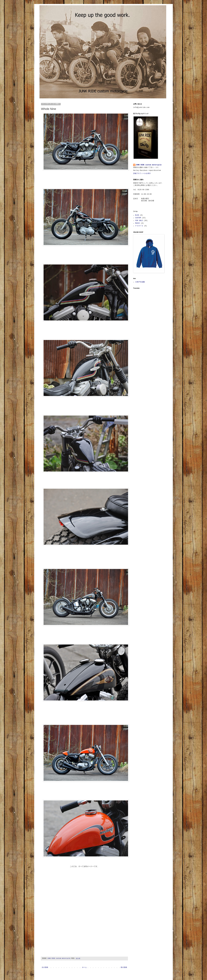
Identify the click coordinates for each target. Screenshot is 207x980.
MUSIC (138, 223)
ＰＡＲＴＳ (139, 226)
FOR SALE (139, 221)
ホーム (84, 967)
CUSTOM (138, 218)
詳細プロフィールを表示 (142, 174)
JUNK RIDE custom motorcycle (149, 165)
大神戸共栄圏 (140, 282)
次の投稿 (45, 967)
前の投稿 (124, 967)
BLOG (137, 215)
